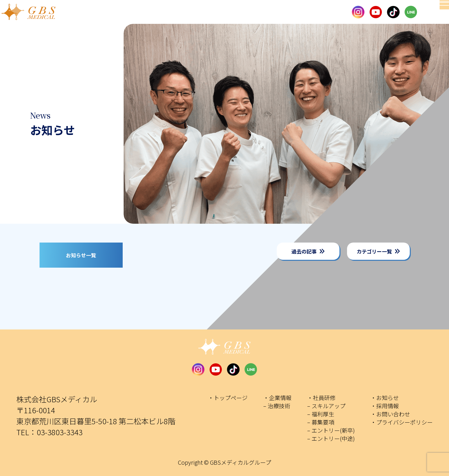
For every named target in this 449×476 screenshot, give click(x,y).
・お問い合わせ (390, 414)
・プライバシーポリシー (402, 422)
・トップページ (228, 398)
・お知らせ (385, 398)
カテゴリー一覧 (374, 251)
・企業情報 (277, 398)
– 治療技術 (277, 406)
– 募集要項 (321, 422)
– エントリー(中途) (331, 438)
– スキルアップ (326, 406)
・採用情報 (385, 406)
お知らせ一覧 (81, 255)
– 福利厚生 (321, 414)
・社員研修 (321, 398)
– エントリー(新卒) (331, 430)
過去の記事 (304, 251)
